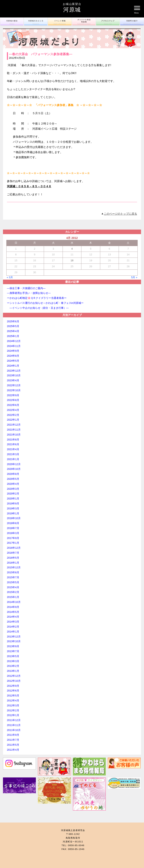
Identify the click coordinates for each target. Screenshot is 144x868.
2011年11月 (14, 725)
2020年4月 (13, 484)
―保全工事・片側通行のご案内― (26, 288)
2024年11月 (14, 346)
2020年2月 (13, 494)
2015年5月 (13, 582)
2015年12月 (14, 567)
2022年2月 (13, 415)
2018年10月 (14, 518)
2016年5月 (13, 558)
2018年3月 (13, 533)
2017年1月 (13, 543)
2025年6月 (13, 321)
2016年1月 (13, 563)
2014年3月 (13, 622)
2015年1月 (13, 597)
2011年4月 (13, 750)
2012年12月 (14, 676)
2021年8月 (13, 440)
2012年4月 (13, 700)
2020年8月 (13, 474)
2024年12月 (14, 341)
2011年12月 (14, 720)
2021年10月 (14, 435)
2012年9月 (13, 686)
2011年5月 (13, 745)
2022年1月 (13, 420)
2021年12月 (14, 425)
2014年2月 (13, 627)
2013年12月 (14, 637)
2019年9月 (13, 504)
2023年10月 (14, 375)
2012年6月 (13, 691)
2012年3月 (13, 705)
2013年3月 (13, 661)
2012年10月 (14, 681)
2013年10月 (14, 641)
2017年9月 (13, 538)
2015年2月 (13, 592)
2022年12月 (14, 385)
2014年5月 (13, 612)
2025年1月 (13, 336)
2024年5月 (13, 361)
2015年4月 (13, 587)
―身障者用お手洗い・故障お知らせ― (29, 293)
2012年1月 (13, 715)
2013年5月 (13, 656)
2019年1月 (13, 513)
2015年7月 (13, 577)
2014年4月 (13, 617)
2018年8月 (13, 523)
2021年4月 (13, 449)
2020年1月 (13, 499)
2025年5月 (13, 326)
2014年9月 (13, 607)
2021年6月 (13, 444)
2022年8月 (13, 400)
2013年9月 (13, 646)
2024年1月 (13, 366)
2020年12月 (14, 464)
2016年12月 (14, 548)
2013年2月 (13, 666)
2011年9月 (13, 735)
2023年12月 (14, 371)
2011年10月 (14, 730)
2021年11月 (14, 430)
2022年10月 (14, 390)
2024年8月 (13, 356)
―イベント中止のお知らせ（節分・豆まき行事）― (51, 308)
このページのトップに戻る (120, 214)
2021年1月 (13, 459)
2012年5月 (13, 696)
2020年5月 (13, 479)
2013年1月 (13, 671)
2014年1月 (13, 632)
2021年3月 (13, 454)
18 (72, 260)
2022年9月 (13, 395)
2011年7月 (13, 740)
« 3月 (10, 277)
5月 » (134, 277)
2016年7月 (13, 553)
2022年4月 (13, 410)
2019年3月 (13, 508)
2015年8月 (13, 572)
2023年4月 (13, 380)
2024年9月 (13, 351)
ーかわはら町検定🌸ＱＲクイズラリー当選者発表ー (37, 298)
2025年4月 (13, 331)
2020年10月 (14, 469)
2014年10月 (14, 602)
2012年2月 (13, 710)
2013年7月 (13, 651)
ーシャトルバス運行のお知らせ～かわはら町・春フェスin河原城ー (45, 303)
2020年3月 (13, 489)
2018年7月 (13, 528)
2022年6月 (13, 405)
